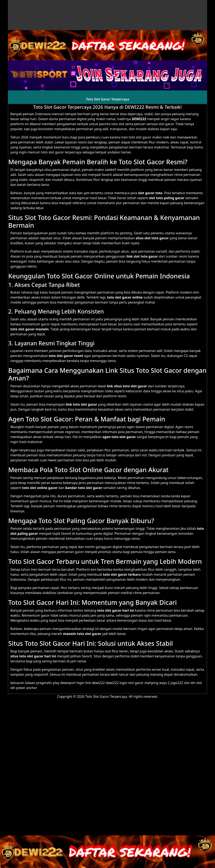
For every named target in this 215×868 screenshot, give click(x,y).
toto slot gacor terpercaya (61, 152)
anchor (32, 688)
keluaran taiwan (23, 683)
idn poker (18, 688)
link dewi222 (95, 683)
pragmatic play (48, 683)
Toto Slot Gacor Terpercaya (107, 99)
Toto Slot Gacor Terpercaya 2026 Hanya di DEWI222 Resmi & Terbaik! (107, 107)
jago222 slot (180, 683)
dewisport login (72, 683)
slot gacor (123, 297)
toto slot (81, 175)
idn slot (196, 683)
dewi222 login (117, 683)
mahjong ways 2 (157, 683)
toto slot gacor (23, 329)
